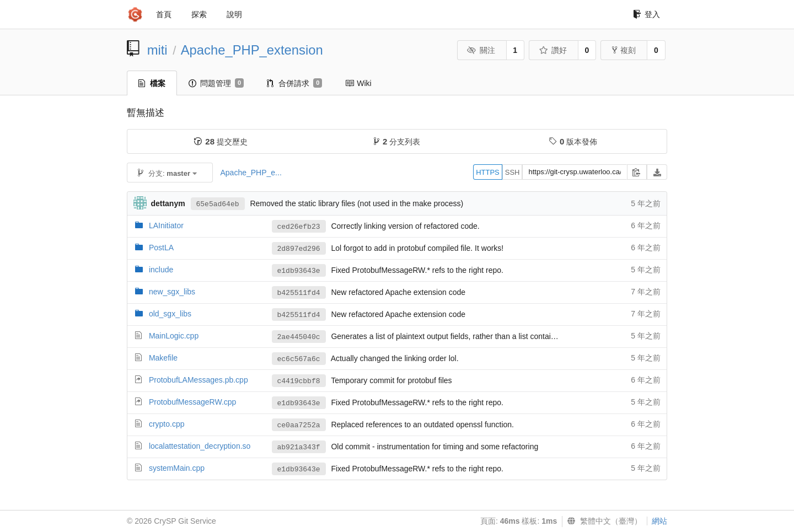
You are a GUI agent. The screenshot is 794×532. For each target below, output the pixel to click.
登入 (647, 14)
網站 (659, 521)
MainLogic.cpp (174, 336)
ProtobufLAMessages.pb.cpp (198, 380)
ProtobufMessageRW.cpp (193, 402)
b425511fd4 (299, 293)
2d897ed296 (299, 249)
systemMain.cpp (177, 468)
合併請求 (294, 83)
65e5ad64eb (218, 204)
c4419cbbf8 (299, 381)
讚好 (553, 50)
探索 (199, 14)
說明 (234, 14)
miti (157, 50)
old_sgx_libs (170, 314)
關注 (481, 50)
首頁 (164, 14)
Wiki (358, 83)
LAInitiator (166, 225)
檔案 (152, 83)
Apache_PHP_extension (252, 50)
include (161, 270)
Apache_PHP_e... (251, 173)
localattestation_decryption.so (200, 446)
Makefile (163, 358)
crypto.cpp (167, 424)
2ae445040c (299, 337)
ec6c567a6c (299, 359)
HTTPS (488, 172)
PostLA (161, 248)
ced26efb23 (299, 227)
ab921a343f (299, 447)
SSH (513, 172)
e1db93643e (299, 271)
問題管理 (216, 83)
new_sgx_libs (172, 292)
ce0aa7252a (299, 425)
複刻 (624, 50)
